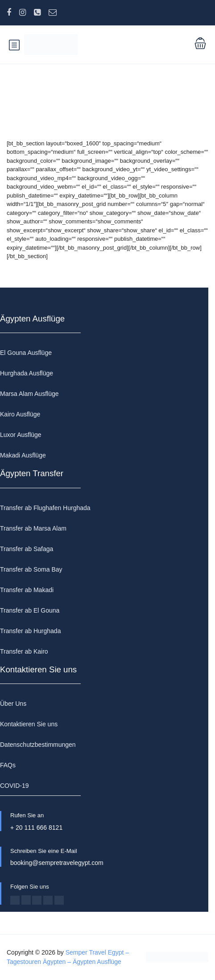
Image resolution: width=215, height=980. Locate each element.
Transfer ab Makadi (27, 590)
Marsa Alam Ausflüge (29, 394)
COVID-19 (14, 786)
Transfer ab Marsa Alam (33, 528)
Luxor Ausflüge (21, 435)
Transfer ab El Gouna (30, 610)
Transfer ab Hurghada (30, 631)
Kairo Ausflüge (20, 414)
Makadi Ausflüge (23, 455)
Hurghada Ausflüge (27, 373)
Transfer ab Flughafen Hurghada (45, 508)
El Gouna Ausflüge (26, 353)
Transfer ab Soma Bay (31, 569)
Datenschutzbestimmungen (38, 745)
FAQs (8, 765)
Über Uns (13, 704)
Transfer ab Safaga (27, 549)
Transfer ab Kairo (24, 651)
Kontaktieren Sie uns (29, 724)
